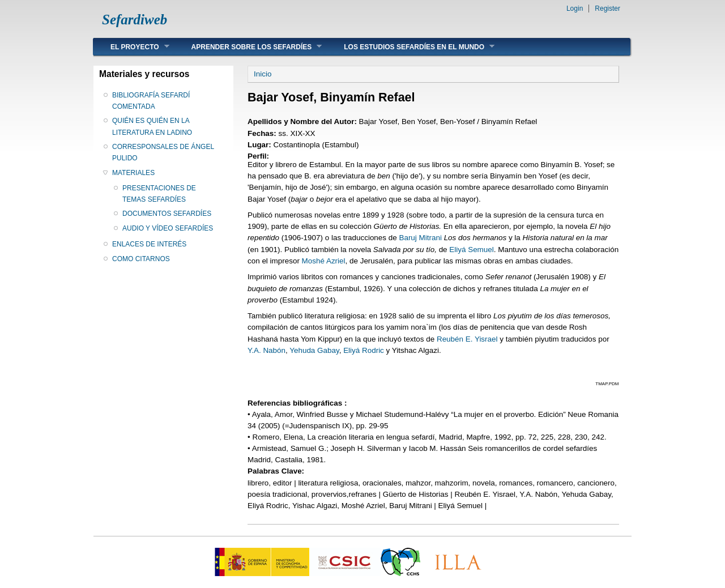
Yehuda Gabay (314, 350)
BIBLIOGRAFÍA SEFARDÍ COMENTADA (151, 101)
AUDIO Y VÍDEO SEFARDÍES (168, 228)
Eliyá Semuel (471, 250)
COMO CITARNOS (141, 259)
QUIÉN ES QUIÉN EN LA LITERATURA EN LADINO (152, 126)
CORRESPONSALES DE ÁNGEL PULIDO (163, 152)
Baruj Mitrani (420, 238)
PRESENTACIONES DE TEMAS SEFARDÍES (159, 194)
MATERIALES (133, 173)
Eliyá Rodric (364, 350)
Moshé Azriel (324, 261)
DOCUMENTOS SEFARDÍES (167, 214)
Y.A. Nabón (266, 350)
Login (575, 8)
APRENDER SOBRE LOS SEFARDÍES (248, 47)
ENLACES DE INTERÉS (149, 244)
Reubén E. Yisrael (467, 339)
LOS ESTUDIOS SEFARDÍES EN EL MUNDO (411, 47)
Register (607, 8)
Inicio (263, 74)
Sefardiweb (135, 20)
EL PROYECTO (131, 47)
